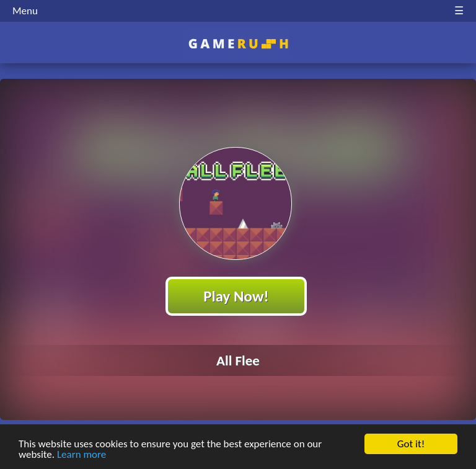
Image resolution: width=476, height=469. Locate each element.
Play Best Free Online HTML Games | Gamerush (238, 44)
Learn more (82, 455)
